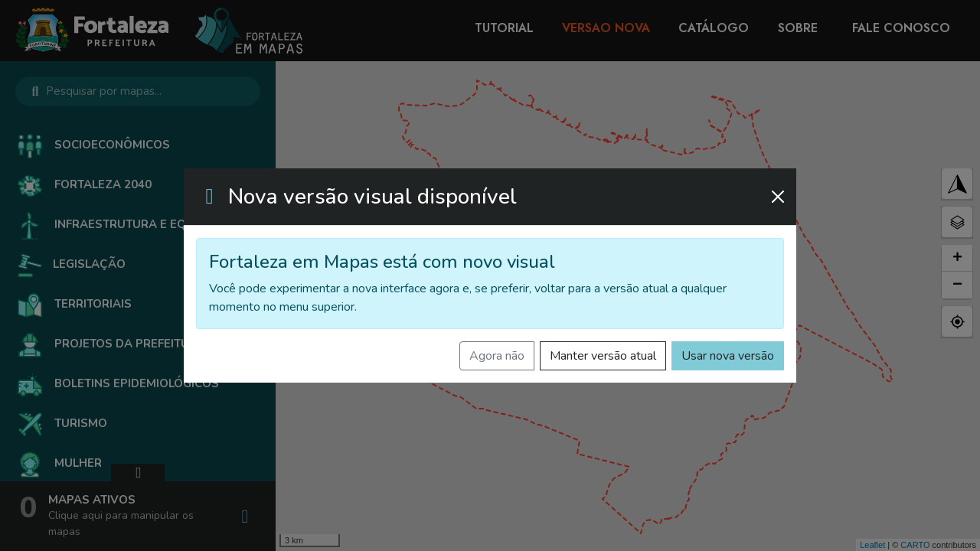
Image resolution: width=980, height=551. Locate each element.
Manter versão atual (603, 356)
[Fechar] (778, 197)
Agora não (497, 356)
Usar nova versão (728, 356)
